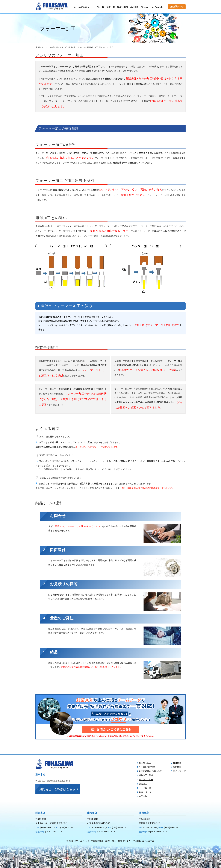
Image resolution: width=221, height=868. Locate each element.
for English (157, 7)
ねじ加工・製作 (146, 780)
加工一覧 (111, 7)
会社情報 (134, 7)
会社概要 (177, 763)
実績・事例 (123, 7)
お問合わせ (177, 6)
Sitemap (145, 7)
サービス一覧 (98, 7)
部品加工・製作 (146, 775)
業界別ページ (145, 792)
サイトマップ (179, 771)
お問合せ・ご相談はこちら (57, 789)
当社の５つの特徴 (147, 767)
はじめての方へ (82, 7)
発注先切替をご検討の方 (150, 771)
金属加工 (143, 784)
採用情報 (177, 767)
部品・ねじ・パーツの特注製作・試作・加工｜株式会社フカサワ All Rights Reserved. (114, 841)
